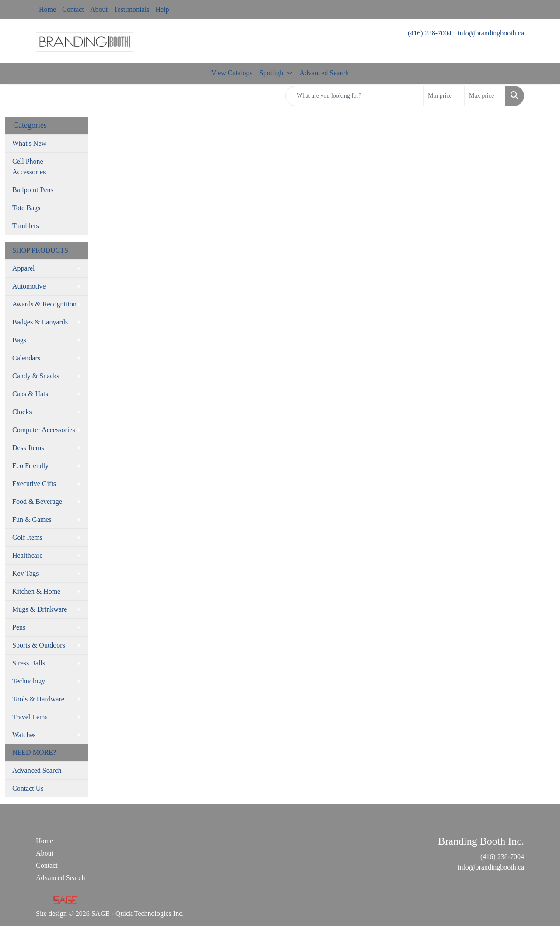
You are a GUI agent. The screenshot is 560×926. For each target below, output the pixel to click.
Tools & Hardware (38, 699)
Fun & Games (32, 519)
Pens (19, 627)
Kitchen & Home (36, 591)
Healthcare (27, 555)
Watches (24, 735)
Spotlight (272, 73)
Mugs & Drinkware (40, 609)
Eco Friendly (30, 466)
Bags (19, 340)
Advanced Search (324, 73)
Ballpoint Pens (33, 190)
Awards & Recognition (44, 304)
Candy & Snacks (36, 376)
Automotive (29, 286)
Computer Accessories (44, 430)
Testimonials (132, 9)
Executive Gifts (34, 484)
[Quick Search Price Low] (444, 96)
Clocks (22, 412)
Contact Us (28, 788)
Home (47, 9)
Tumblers (26, 226)
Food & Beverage (37, 502)
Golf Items (27, 537)
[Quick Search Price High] (485, 96)
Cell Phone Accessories (29, 167)
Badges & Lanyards (40, 322)
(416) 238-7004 (430, 33)
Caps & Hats (30, 394)
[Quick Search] (354, 96)
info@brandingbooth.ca (491, 33)
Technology (29, 681)
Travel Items (30, 717)
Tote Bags (26, 208)
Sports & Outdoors (39, 645)
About (99, 9)
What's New (29, 143)
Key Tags (25, 573)
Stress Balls (29, 663)
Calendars (26, 358)
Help (162, 9)
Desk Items (28, 448)
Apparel (24, 268)
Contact (73, 9)
